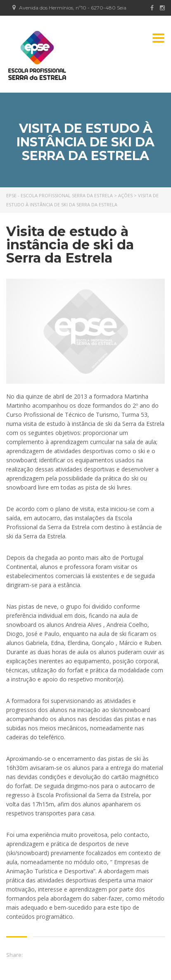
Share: (14, 955)
